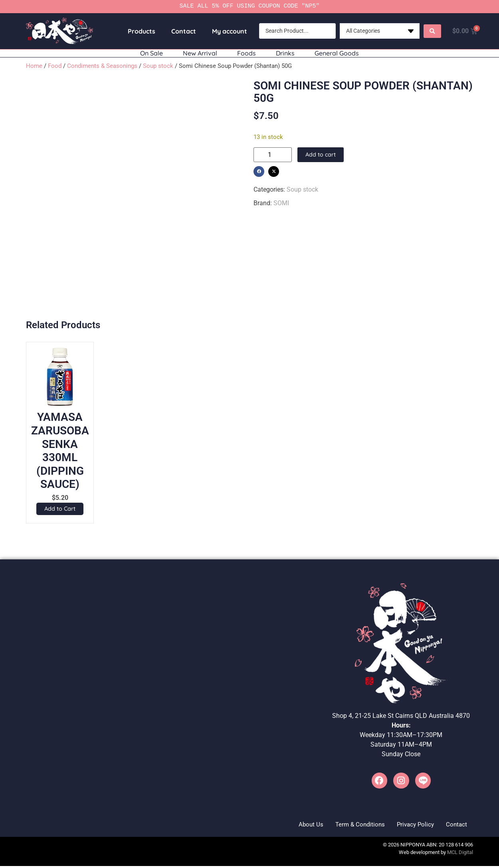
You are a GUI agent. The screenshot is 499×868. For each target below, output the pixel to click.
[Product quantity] (273, 155)
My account (227, 31)
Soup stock (158, 66)
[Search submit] (430, 31)
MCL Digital (460, 855)
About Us (291, 825)
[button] (259, 171)
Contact (181, 31)
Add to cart (321, 155)
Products (139, 31)
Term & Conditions (346, 825)
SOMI (281, 203)
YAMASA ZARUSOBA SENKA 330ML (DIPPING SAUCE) (60, 451)
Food (55, 66)
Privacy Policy (407, 825)
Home (34, 66)
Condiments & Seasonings (102, 66)
